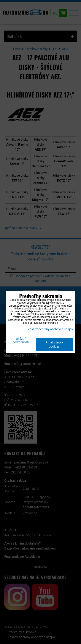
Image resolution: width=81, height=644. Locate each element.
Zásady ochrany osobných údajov (50, 329)
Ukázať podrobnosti (21, 341)
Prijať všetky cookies (54, 344)
